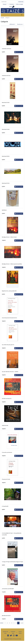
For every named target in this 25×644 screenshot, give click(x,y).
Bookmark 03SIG (6, 156)
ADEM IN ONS (5, 425)
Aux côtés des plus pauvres (8, 345)
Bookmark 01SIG (6, 183)
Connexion (12, 4)
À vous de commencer (7, 452)
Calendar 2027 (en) (6, 76)
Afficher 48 (12, 24)
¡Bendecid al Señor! (6, 616)
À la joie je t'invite (6, 479)
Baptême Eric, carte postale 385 (9, 291)
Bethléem (4, 210)
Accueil (2, 18)
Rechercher (21, 2)
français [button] (5, 4)
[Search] (9, 2)
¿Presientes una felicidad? (8, 589)
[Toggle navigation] (22, 15)
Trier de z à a (20, 24)
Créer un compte (19, 4)
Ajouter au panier (19, 52)
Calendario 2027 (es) (6, 49)
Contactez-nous (13, 632)
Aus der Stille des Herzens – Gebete (10, 372)
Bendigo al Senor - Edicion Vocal (9, 237)
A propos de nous (5, 632)
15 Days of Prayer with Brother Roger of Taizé (12, 562)
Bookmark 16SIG (6, 129)
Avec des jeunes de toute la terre (9, 318)
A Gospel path (5, 506)
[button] (12, 7)
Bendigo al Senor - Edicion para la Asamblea (12, 264)
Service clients (20, 632)
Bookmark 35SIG (6, 102)
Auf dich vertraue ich (7, 399)
